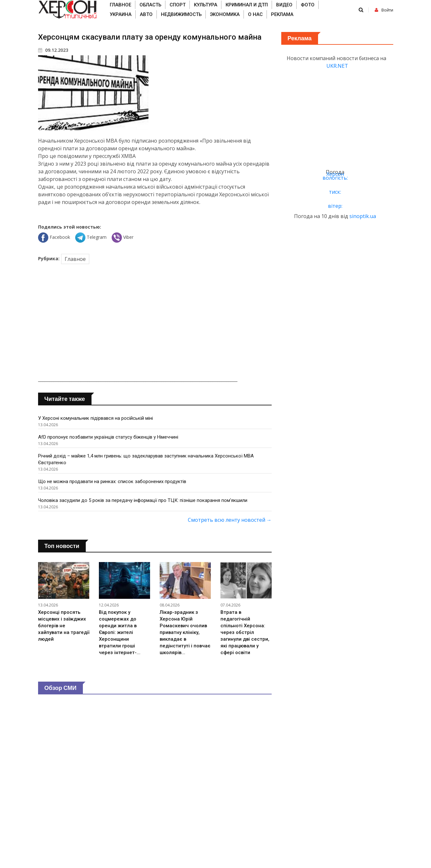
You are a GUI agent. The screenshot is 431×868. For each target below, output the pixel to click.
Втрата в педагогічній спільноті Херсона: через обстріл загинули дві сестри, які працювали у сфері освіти (245, 632)
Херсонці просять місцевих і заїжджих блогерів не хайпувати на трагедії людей (64, 626)
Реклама (282, 14)
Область (150, 5)
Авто (146, 14)
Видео (284, 5)
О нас (255, 14)
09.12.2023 (53, 50)
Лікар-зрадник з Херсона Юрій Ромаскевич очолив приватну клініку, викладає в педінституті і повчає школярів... (185, 632)
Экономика (225, 14)
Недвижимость (181, 14)
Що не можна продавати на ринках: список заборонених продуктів (112, 481)
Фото (308, 5)
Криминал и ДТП (247, 5)
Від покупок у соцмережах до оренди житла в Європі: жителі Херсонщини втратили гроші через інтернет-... (120, 632)
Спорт (178, 5)
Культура (206, 5)
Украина (121, 14)
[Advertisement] (155, 324)
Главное (120, 5)
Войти (384, 10)
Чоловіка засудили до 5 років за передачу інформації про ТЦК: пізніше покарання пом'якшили (143, 500)
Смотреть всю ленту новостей (230, 520)
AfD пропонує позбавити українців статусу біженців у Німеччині (108, 437)
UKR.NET (337, 66)
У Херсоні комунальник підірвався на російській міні (96, 418)
